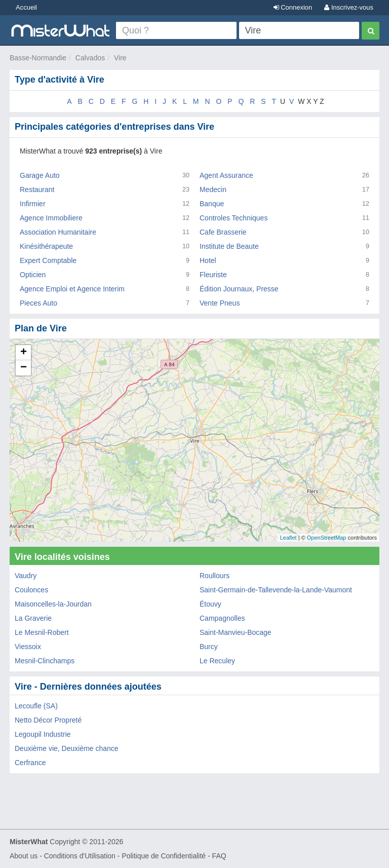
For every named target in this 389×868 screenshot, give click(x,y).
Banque (212, 204)
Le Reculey (217, 661)
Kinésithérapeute (46, 246)
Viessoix (28, 647)
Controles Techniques (234, 218)
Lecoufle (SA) (36, 706)
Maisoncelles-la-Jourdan (53, 604)
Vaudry (26, 576)
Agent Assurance (226, 175)
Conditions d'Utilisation (80, 856)
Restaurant (37, 190)
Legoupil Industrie (43, 734)
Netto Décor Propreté (48, 720)
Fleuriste (213, 275)
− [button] (24, 368)
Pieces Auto (38, 303)
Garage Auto (40, 175)
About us (24, 856)
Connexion (293, 7)
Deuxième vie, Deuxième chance (67, 748)
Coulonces (31, 590)
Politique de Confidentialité (164, 856)
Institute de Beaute (229, 246)
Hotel (208, 260)
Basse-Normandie (38, 58)
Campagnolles (222, 618)
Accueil (26, 7)
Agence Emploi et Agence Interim (72, 289)
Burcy (209, 647)
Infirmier (33, 204)
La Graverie (33, 618)
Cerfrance (30, 763)
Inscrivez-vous (349, 7)
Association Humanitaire (58, 232)
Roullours (215, 576)
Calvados (90, 58)
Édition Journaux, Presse (239, 289)
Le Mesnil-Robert (42, 632)
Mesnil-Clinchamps (45, 661)
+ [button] (24, 353)
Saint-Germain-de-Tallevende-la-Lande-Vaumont (276, 590)
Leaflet (288, 538)
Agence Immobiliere (51, 218)
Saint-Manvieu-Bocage (236, 632)
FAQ (219, 856)
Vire (120, 58)
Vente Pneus (220, 303)
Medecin (213, 190)
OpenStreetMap (327, 538)
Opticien (33, 275)
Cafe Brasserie (223, 232)
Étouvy (210, 604)
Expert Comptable (48, 260)
